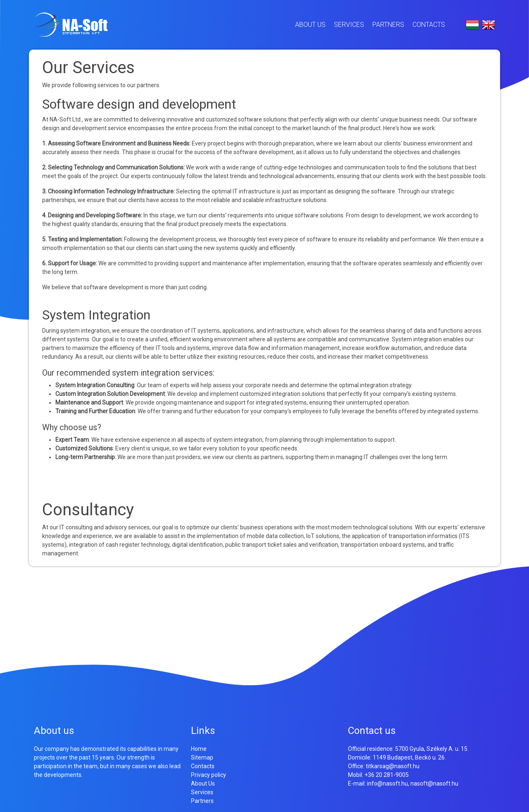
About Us (310, 25)
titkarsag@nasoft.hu (393, 766)
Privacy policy (209, 775)
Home (199, 749)
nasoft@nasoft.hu (434, 783)
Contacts (429, 25)
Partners (388, 25)
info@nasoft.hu (387, 783)
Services (349, 25)
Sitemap (202, 757)
